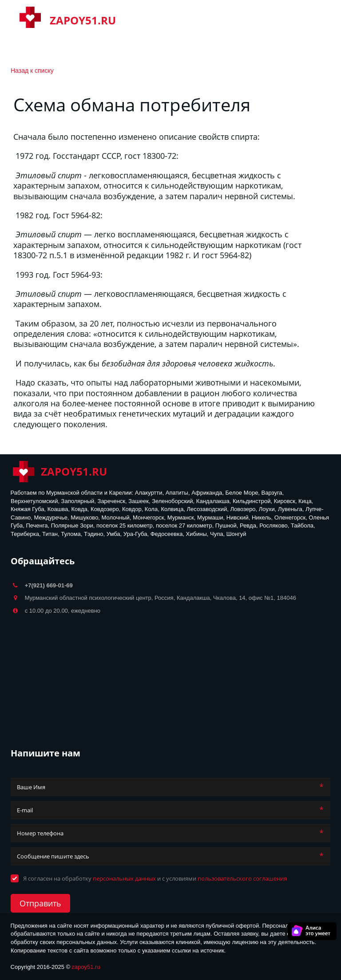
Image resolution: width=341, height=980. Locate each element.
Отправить (40, 903)
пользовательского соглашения (242, 878)
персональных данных (124, 878)
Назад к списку (32, 71)
